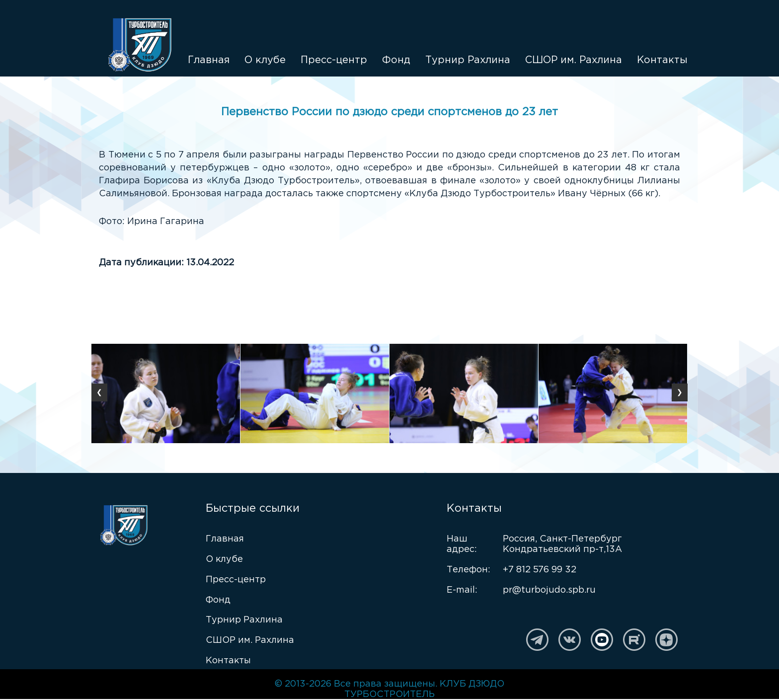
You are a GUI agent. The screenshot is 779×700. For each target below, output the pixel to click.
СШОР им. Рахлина (574, 60)
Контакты (662, 60)
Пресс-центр (334, 60)
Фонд (396, 60)
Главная (209, 60)
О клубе (265, 60)
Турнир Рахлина (468, 60)
